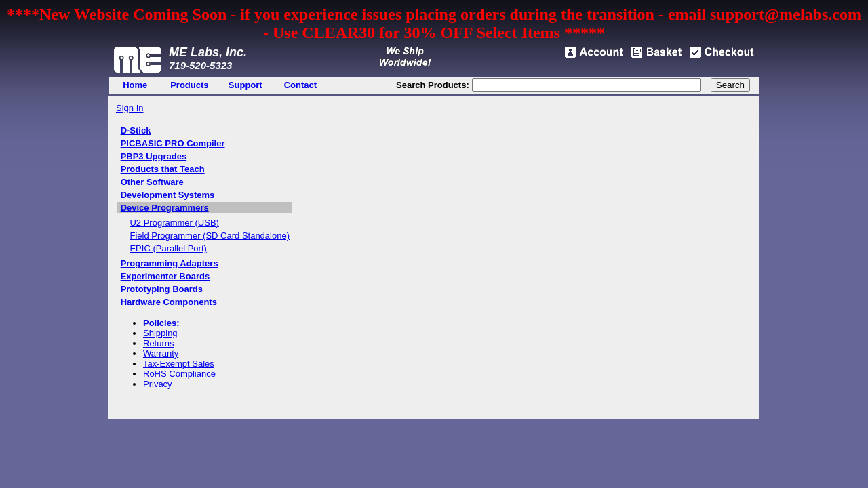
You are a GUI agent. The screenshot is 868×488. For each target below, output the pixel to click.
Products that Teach (163, 169)
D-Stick (136, 130)
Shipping (160, 333)
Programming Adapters (170, 263)
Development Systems (168, 195)
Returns (159, 343)
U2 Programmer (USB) (174, 223)
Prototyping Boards (162, 289)
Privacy (158, 384)
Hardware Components (169, 302)
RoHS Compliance (179, 374)
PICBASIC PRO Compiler (173, 143)
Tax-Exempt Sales (179, 364)
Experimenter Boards (165, 276)
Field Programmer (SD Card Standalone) (210, 236)
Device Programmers (165, 208)
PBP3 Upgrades (154, 156)
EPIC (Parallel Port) (168, 248)
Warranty (161, 353)
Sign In (130, 108)
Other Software (152, 182)
